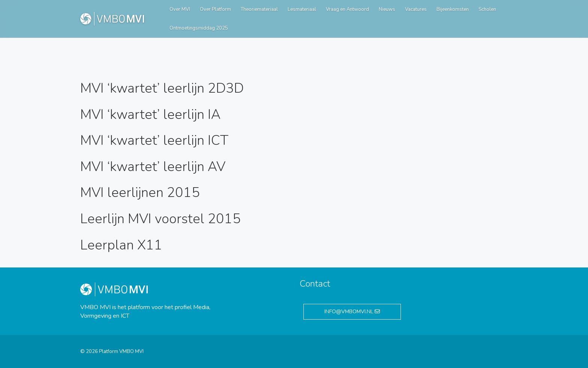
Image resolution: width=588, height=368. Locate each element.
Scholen (487, 9)
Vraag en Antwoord (347, 9)
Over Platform (215, 9)
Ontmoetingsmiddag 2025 (199, 28)
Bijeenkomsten (453, 9)
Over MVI (180, 9)
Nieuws (387, 9)
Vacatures (416, 9)
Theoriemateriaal (259, 9)
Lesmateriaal (302, 9)
